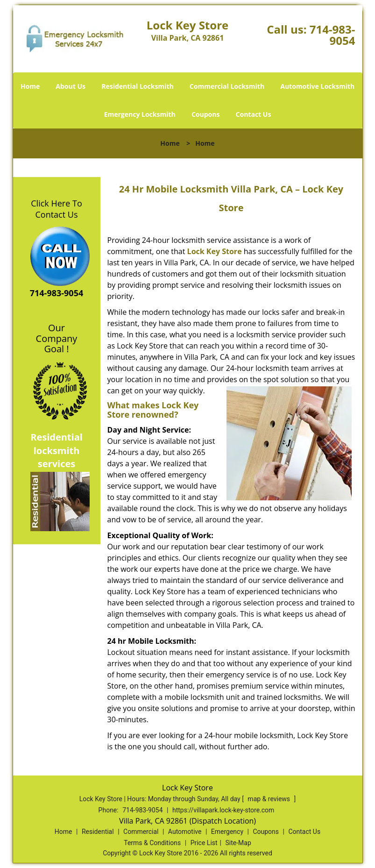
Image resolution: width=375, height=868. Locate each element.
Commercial (141, 832)
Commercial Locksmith (227, 86)
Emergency (227, 832)
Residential (98, 832)
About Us (71, 86)
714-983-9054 (333, 35)
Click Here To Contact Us (56, 209)
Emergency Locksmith (140, 114)
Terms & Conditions (152, 843)
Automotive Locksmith (317, 86)
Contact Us (254, 114)
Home (30, 86)
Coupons (205, 114)
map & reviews (269, 799)
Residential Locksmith (138, 86)
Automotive (185, 832)
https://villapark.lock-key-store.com (223, 810)
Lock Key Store (215, 251)
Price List (204, 843)
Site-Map (238, 843)
